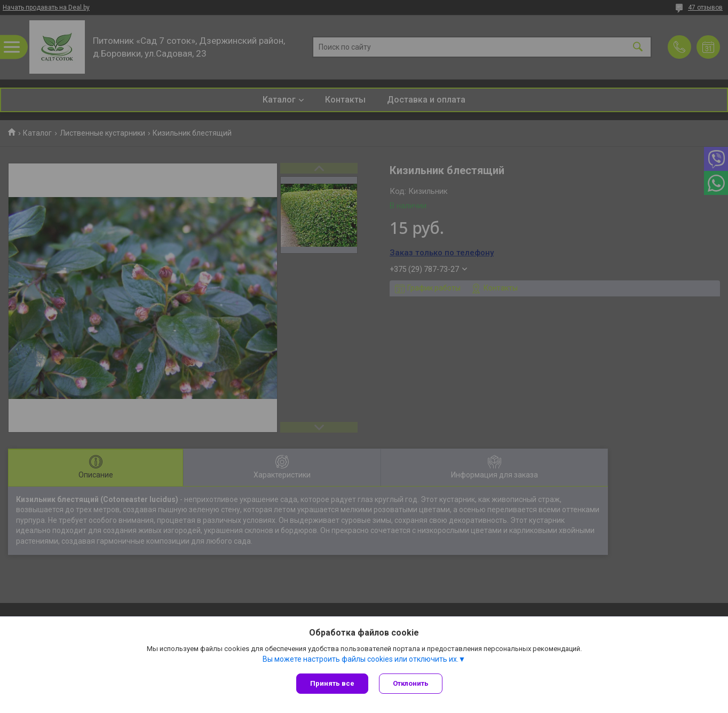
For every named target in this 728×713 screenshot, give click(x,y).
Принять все (332, 683)
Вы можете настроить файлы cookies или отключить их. (361, 659)
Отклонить (411, 683)
